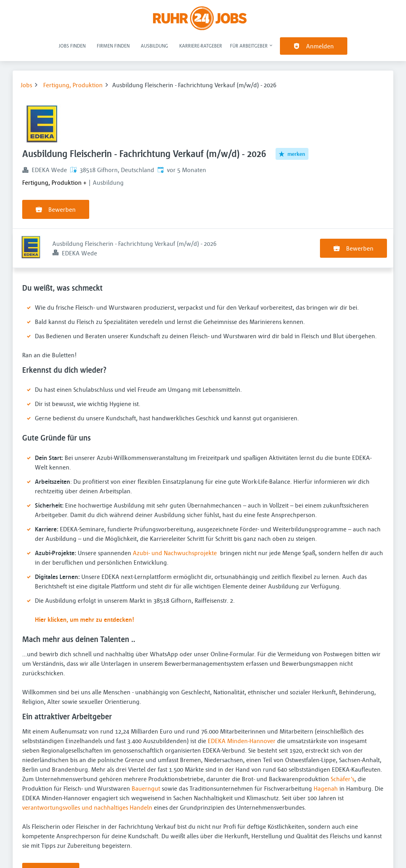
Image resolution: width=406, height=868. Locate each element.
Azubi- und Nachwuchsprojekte (175, 514)
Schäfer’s (343, 740)
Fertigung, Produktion (73, 85)
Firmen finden (113, 46)
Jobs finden (72, 46)
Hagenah (326, 749)
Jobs (26, 85)
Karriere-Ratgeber (201, 46)
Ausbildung (154, 46)
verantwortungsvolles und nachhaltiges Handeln (87, 768)
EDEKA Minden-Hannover (242, 701)
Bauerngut (146, 749)
